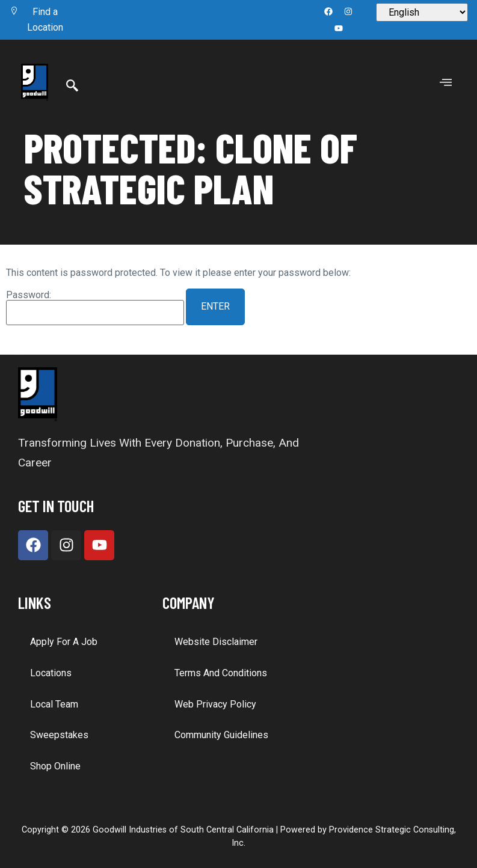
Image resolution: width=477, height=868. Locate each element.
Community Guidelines (221, 735)
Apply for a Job (64, 642)
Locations (51, 673)
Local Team (54, 704)
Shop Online (55, 766)
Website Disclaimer (216, 642)
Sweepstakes (59, 735)
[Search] (72, 87)
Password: (95, 308)
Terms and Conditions (221, 673)
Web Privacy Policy (215, 704)
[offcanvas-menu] (446, 83)
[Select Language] (422, 12)
